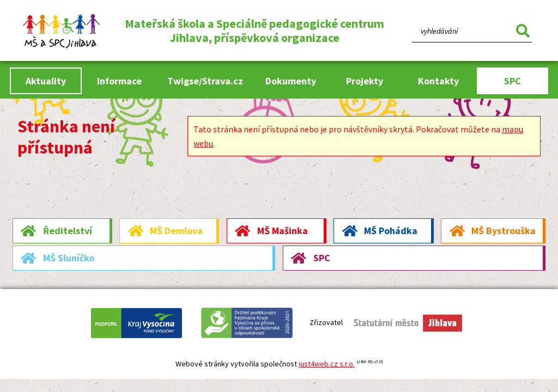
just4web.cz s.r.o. (327, 364)
